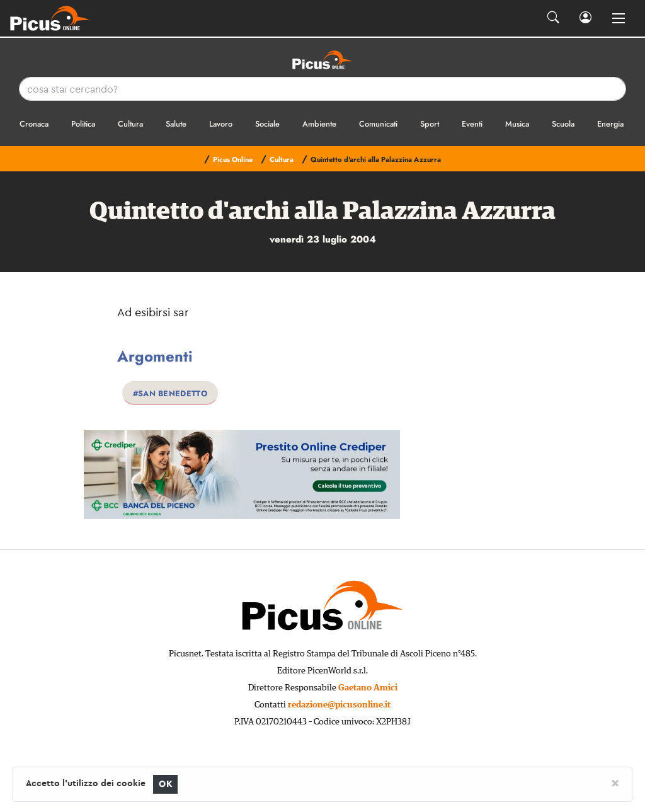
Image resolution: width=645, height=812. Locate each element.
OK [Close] (165, 784)
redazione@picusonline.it (339, 705)
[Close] (615, 782)
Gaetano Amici (368, 688)
